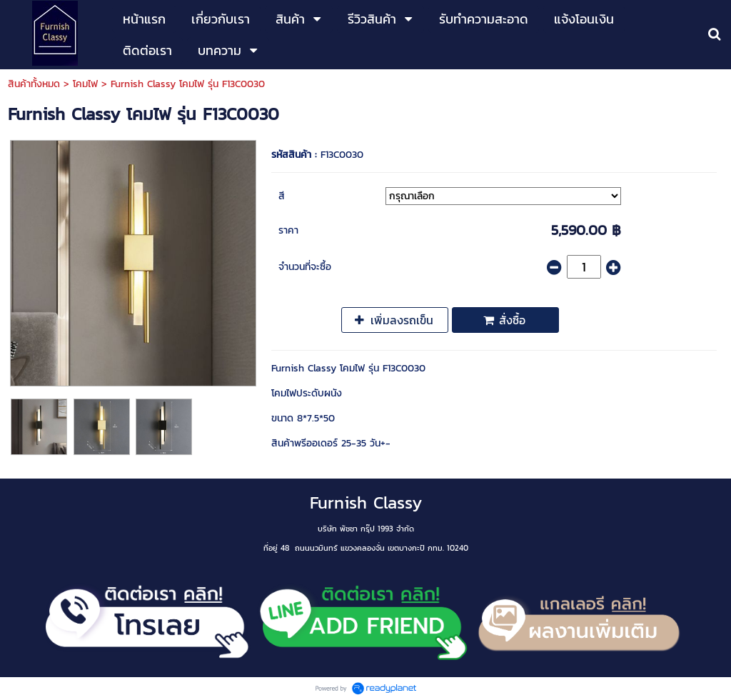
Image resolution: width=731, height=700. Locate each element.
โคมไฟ (85, 84)
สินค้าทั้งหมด (34, 84)
